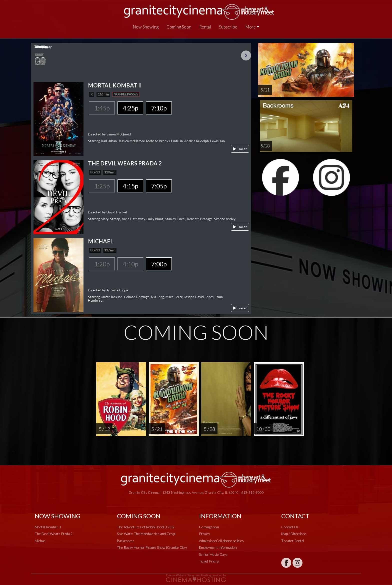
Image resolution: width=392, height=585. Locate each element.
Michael (40, 541)
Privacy (204, 534)
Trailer (240, 149)
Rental (205, 27)
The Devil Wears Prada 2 (54, 534)
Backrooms (126, 541)
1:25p (102, 186)
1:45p (102, 108)
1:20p (102, 264)
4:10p (130, 264)
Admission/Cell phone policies (221, 541)
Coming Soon (179, 27)
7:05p (159, 186)
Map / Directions (294, 534)
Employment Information (218, 547)
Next (246, 55)
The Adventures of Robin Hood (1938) (146, 527)
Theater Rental (293, 541)
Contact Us (290, 527)
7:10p (159, 108)
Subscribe (228, 27)
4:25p (130, 108)
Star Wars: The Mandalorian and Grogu (147, 534)
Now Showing (146, 27)
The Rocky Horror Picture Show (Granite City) (152, 547)
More (250, 27)
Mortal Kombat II (48, 527)
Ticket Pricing (209, 561)
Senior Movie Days (213, 554)
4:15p (130, 186)
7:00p (159, 264)
